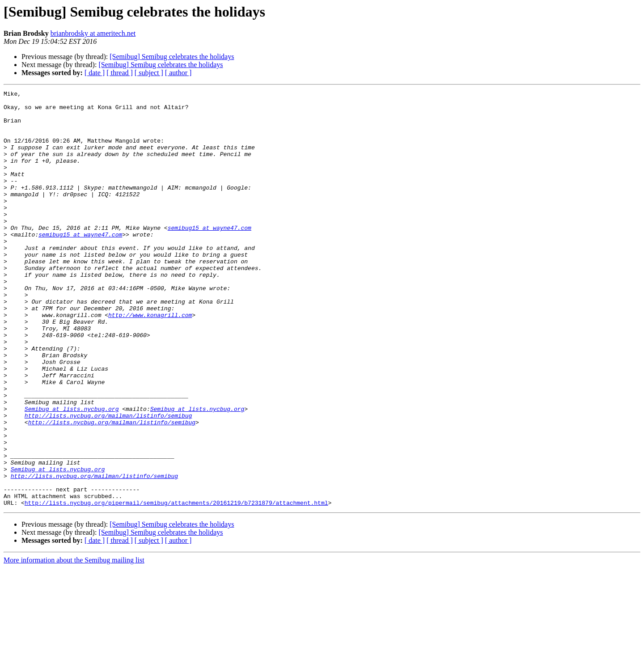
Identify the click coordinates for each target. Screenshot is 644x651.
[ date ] (95, 73)
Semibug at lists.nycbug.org (72, 473)
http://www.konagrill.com (150, 360)
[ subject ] (149, 73)
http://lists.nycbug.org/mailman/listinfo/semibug (108, 481)
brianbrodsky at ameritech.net (93, 33)
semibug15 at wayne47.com (210, 256)
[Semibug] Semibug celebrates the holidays (172, 57)
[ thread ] (120, 73)
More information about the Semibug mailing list (74, 643)
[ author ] (178, 73)
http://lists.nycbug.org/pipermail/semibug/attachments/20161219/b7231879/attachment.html (176, 586)
